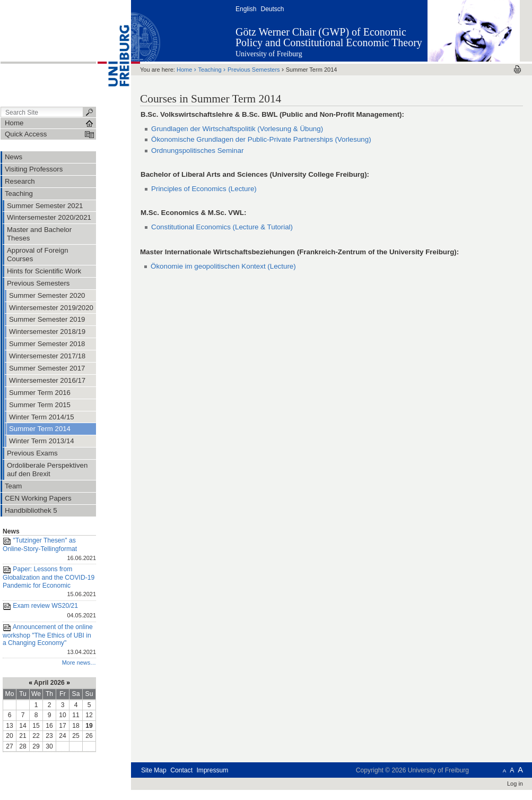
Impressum (212, 770)
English (246, 9)
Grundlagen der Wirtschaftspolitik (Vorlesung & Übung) (237, 129)
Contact (181, 770)
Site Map (154, 770)
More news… (79, 663)
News (11, 531)
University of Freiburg (269, 54)
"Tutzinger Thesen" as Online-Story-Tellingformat (49, 550)
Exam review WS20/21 (49, 611)
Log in (515, 784)
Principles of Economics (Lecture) (204, 189)
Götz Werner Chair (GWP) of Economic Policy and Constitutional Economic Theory (329, 37)
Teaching (210, 70)
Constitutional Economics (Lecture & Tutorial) (222, 227)
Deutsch (272, 9)
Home (184, 70)
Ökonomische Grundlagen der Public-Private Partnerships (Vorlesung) (261, 139)
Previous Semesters (254, 70)
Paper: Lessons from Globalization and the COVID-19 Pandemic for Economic (49, 582)
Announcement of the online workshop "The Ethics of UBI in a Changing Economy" (49, 640)
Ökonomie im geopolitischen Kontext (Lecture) (223, 266)
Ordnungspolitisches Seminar (197, 150)
